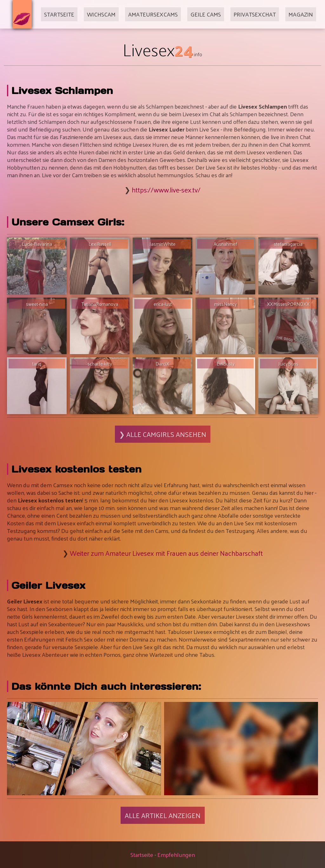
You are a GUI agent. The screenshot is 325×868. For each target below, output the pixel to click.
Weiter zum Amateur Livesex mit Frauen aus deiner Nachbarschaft (166, 553)
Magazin (301, 14)
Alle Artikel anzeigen (163, 815)
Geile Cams (206, 14)
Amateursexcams (153, 14)
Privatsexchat (255, 14)
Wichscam (101, 14)
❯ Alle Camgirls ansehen (163, 434)
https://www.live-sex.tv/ (166, 190)
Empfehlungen (176, 855)
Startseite (59, 14)
